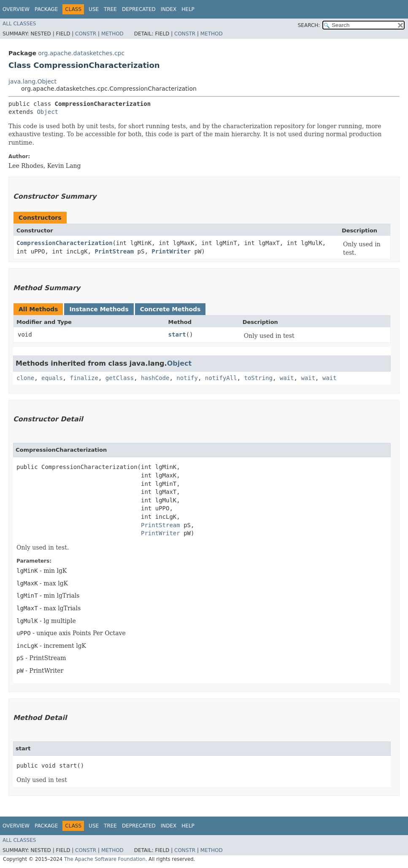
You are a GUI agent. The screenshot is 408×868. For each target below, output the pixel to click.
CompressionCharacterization (65, 243)
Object (47, 112)
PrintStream (114, 251)
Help (188, 9)
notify (187, 378)
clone (25, 378)
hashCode (155, 378)
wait (287, 378)
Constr (86, 34)
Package (46, 9)
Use (94, 9)
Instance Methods (99, 309)
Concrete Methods (170, 309)
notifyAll (221, 378)
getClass (120, 378)
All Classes (19, 24)
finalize (84, 378)
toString (258, 378)
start (177, 334)
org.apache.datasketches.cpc (81, 53)
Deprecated (139, 9)
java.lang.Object (32, 81)
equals (52, 378)
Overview (16, 9)
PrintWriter (171, 251)
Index (169, 9)
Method (112, 34)
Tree (110, 9)
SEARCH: (309, 25)
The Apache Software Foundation (105, 859)
